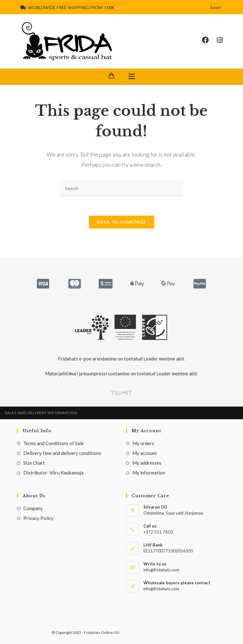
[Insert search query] (121, 189)
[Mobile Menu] (132, 77)
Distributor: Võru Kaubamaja (53, 473)
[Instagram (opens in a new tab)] (224, 40)
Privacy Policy (38, 518)
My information (149, 473)
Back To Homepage (121, 222)
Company (33, 508)
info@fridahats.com (161, 589)
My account (145, 453)
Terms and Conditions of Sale (54, 443)
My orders (143, 443)
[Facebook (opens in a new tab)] (209, 40)
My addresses (147, 463)
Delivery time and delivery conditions (62, 453)
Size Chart (34, 463)
